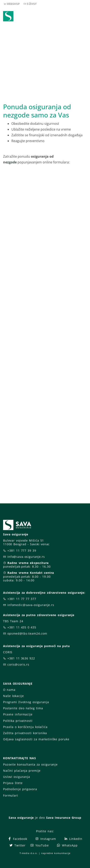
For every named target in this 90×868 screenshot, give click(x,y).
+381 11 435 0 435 (22, 627)
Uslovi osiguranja (17, 777)
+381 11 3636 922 (21, 658)
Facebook (17, 839)
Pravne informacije (18, 714)
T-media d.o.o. (29, 853)
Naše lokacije (13, 696)
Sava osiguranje (21, 818)
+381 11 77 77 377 (22, 599)
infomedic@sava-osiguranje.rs (31, 605)
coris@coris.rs (18, 664)
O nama (9, 690)
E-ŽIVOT (31, 3)
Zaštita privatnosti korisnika (25, 733)
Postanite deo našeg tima (23, 708)
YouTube (39, 845)
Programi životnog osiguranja (26, 702)
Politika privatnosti (18, 721)
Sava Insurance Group (64, 818)
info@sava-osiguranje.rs (26, 557)
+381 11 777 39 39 (22, 551)
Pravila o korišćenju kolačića (25, 727)
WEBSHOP (13, 3)
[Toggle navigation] (85, 17)
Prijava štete (13, 783)
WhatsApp (67, 845)
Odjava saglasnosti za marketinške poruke (36, 739)
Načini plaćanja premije (22, 771)
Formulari (11, 795)
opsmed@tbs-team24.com (27, 633)
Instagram (46, 839)
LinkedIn (73, 839)
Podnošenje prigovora (20, 789)
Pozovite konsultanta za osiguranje (30, 764)
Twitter (17, 845)
